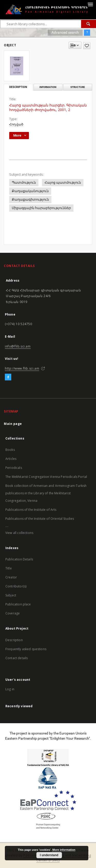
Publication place (18, 604)
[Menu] (90, 4)
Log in (10, 689)
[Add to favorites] (87, 46)
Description (14, 640)
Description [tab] (18, 87)
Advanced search (65, 32)
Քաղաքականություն (30, 191)
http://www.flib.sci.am (22, 368)
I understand (49, 855)
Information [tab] (48, 87)
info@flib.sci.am (18, 346)
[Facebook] (8, 377)
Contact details (17, 658)
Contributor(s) (16, 586)
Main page (13, 424)
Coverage (13, 613)
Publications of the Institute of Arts (31, 510)
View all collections (19, 533)
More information (64, 850)
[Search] (89, 24)
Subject (11, 595)
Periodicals (14, 468)
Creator (11, 577)
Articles (11, 459)
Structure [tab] (78, 87)
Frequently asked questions (26, 649)
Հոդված (16, 124)
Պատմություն (24, 182)
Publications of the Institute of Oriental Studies (40, 519)
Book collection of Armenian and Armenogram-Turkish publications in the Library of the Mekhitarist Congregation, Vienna (46, 493)
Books (10, 450)
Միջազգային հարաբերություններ (41, 208)
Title (9, 568)
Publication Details (19, 559)
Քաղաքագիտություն (30, 199)
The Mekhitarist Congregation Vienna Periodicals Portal (46, 477)
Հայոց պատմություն (63, 182)
